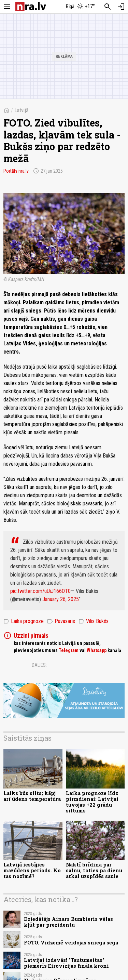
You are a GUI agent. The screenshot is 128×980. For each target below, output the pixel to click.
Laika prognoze (24, 621)
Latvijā (22, 110)
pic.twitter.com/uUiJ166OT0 (40, 591)
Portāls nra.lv (16, 171)
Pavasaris (61, 621)
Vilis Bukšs (94, 621)
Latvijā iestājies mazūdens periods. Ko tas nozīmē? (32, 871)
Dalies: (39, 665)
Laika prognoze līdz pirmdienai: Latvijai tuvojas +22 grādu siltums (92, 802)
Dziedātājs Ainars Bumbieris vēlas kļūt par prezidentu (68, 922)
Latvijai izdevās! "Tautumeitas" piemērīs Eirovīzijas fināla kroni (66, 963)
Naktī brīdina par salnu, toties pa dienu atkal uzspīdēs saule (94, 871)
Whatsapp (97, 650)
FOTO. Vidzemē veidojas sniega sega (71, 943)
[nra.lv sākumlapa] (31, 7)
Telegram (69, 650)
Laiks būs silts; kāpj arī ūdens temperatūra (32, 796)
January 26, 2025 (61, 599)
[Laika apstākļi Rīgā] (80, 7)
